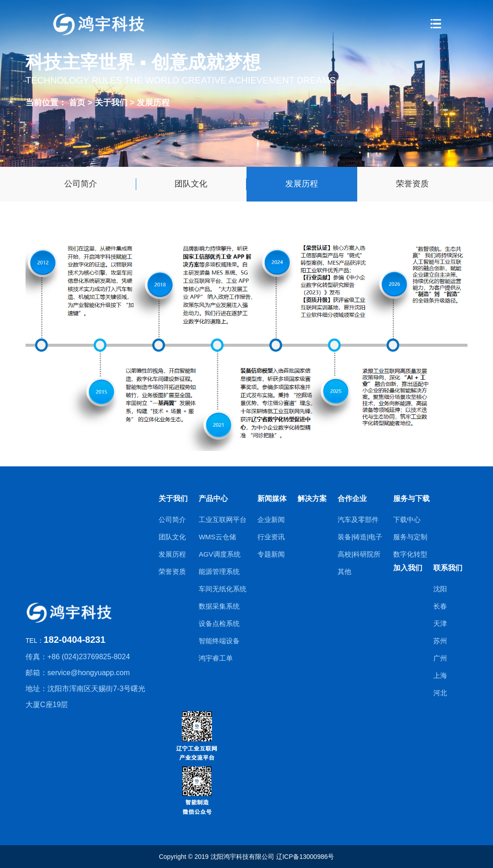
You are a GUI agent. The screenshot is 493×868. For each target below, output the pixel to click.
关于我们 (112, 102)
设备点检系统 (219, 623)
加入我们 (408, 568)
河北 (440, 693)
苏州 (440, 641)
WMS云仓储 (217, 537)
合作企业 (352, 499)
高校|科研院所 (359, 554)
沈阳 (440, 589)
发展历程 (153, 102)
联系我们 (448, 568)
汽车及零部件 (358, 519)
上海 (440, 675)
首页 (77, 102)
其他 (344, 571)
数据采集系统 (219, 606)
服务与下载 (411, 499)
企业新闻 (271, 519)
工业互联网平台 (223, 519)
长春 (440, 606)
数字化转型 (410, 554)
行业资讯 (271, 537)
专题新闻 (271, 554)
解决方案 (312, 499)
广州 (440, 658)
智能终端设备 (219, 641)
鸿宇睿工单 (216, 658)
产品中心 (213, 499)
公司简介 (81, 184)
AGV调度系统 (220, 554)
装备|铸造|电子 (360, 537)
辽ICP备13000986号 (305, 857)
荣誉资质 (412, 184)
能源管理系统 (219, 571)
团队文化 (191, 184)
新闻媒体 (272, 499)
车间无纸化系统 (223, 589)
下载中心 (407, 519)
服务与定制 (410, 537)
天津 (440, 623)
